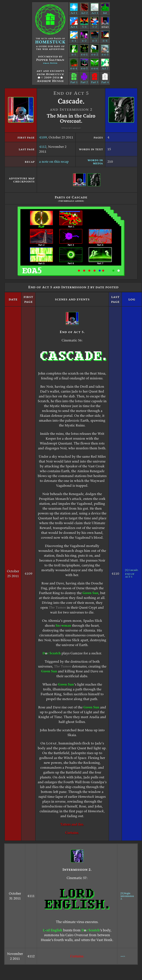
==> (123, 956)
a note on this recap (54, 162)
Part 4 (105, 81)
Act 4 (74, 25)
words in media (95, 162)
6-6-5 (84, 67)
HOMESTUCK (50, 42)
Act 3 (95, 11)
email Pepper (50, 63)
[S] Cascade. (132, 570)
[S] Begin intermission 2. (127, 896)
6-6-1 (84, 53)
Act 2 (84, 11)
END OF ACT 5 (130, 575)
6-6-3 (105, 53)
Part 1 (74, 81)
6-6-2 (95, 53)
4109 (43, 137)
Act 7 (105, 67)
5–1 (84, 25)
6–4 (105, 39)
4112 (43, 147)
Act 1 (74, 11)
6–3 (95, 39)
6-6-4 (74, 67)
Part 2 (84, 81)
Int (105, 11)
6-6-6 (95, 67)
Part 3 (95, 81)
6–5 (74, 53)
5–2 (95, 25)
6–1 (74, 39)
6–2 (84, 39)
